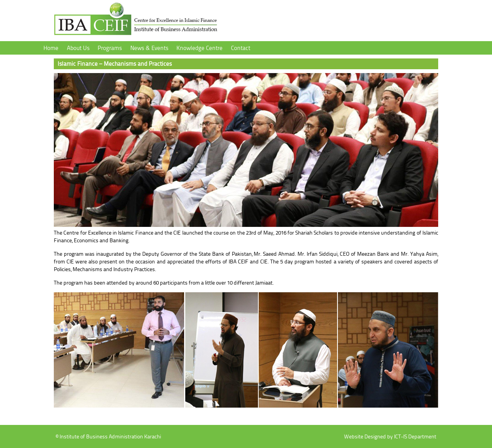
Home (51, 48)
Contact (241, 48)
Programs (110, 48)
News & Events (149, 48)
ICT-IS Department (415, 436)
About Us (78, 48)
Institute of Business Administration (136, 22)
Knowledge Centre (199, 48)
